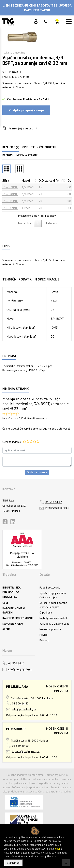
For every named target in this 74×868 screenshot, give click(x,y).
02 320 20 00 (20, 746)
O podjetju (46, 612)
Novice (44, 635)
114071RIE (10, 201)
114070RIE (10, 194)
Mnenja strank (27, 155)
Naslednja (51, 223)
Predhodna (24, 223)
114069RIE (10, 187)
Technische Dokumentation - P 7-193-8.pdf (27, 366)
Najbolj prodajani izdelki (54, 618)
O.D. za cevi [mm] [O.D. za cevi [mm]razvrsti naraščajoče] (51, 180)
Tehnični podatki (43, 147)
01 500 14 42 (54, 502)
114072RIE (10, 208)
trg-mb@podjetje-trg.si (26, 751)
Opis (25, 147)
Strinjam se (13, 863)
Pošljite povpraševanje (26, 110)
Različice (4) (11, 147)
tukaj (57, 849)
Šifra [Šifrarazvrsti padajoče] (6, 180)
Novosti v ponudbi (50, 629)
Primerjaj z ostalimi (23, 128)
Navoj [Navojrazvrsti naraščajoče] (26, 180)
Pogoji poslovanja (50, 588)
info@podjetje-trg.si (57, 508)
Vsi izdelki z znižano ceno (54, 624)
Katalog (44, 640)
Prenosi (8, 155)
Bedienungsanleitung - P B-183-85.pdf (25, 370)
